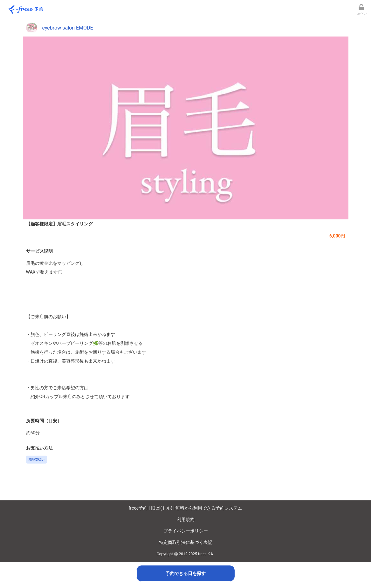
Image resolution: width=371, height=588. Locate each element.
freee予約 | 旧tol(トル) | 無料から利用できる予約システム (186, 508)
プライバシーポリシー (186, 531)
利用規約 (186, 519)
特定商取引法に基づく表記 (186, 542)
